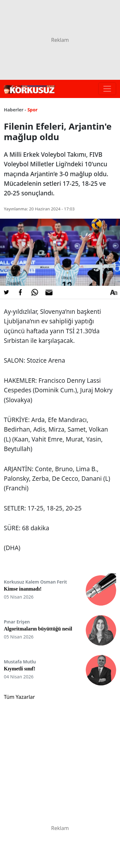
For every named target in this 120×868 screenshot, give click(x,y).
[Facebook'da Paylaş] (20, 292)
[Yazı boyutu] (114, 292)
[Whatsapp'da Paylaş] (35, 292)
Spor (33, 110)
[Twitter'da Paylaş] (6, 292)
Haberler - (15, 110)
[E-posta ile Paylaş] (49, 292)
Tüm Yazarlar (19, 697)
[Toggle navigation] (107, 89)
